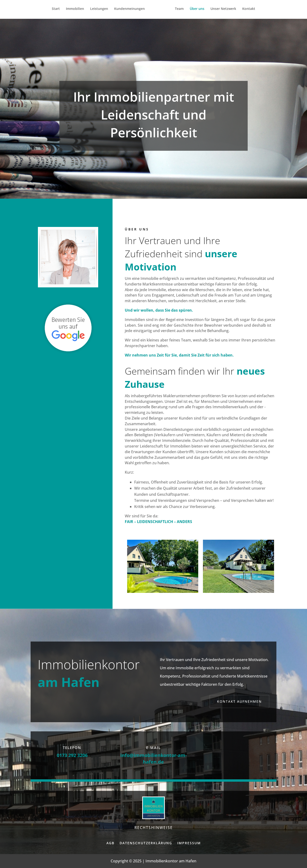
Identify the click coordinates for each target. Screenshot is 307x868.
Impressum (189, 843)
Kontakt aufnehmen (239, 701)
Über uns (195, 10)
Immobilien (77, 10)
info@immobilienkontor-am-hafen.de (153, 759)
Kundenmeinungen (131, 10)
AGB (110, 843)
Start (57, 10)
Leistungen (101, 10)
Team (178, 10)
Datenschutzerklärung (146, 843)
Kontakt (247, 10)
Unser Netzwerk (222, 10)
